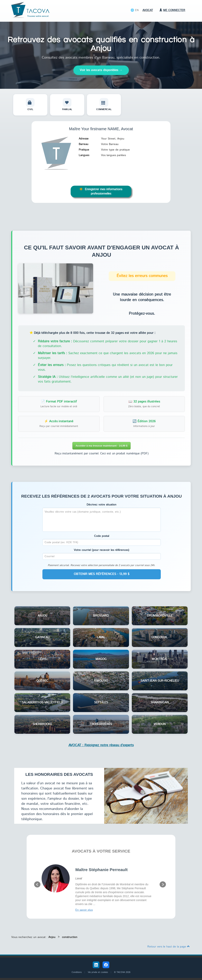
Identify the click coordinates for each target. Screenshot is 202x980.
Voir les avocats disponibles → (101, 70)
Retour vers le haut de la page (169, 947)
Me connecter (172, 10)
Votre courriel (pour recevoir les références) (101, 550)
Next (163, 885)
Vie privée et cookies (98, 972)
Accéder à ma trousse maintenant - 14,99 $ (101, 446)
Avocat (148, 10)
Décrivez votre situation (101, 505)
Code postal (102, 536)
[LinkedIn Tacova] (96, 965)
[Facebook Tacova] (106, 965)
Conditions (77, 972)
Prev (37, 885)
